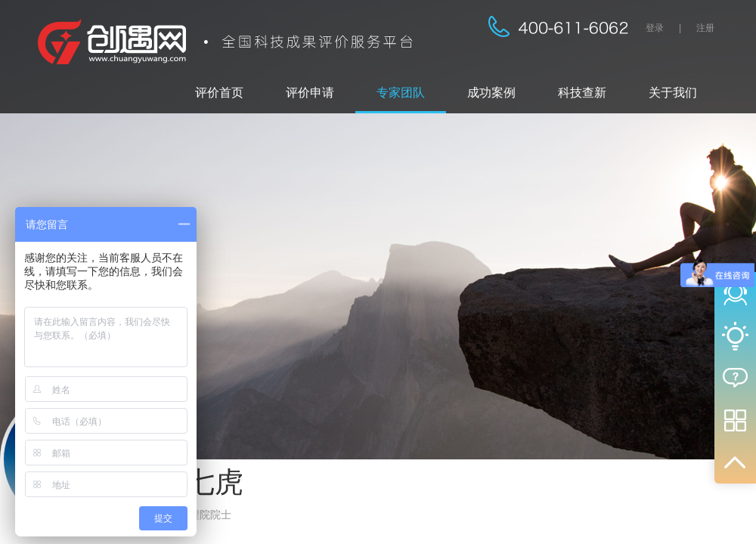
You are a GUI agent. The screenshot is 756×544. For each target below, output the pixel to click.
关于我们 (673, 93)
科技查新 (582, 93)
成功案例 (491, 93)
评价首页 (219, 93)
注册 (705, 28)
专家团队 (401, 93)
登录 (655, 28)
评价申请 (310, 93)
